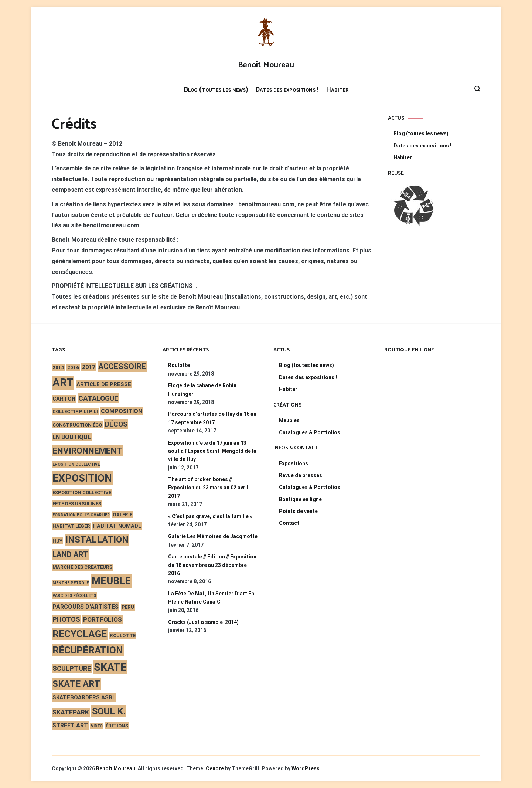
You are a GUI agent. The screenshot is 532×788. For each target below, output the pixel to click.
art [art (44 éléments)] (63, 383)
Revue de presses (301, 475)
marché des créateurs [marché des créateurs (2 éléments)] (82, 567)
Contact (289, 523)
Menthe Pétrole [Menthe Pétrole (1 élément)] (71, 583)
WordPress (306, 768)
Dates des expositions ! (287, 89)
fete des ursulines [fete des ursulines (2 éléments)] (77, 504)
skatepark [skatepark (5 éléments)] (71, 712)
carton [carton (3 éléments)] (64, 399)
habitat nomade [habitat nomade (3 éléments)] (117, 526)
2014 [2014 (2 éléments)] (58, 368)
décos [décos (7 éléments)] (116, 424)
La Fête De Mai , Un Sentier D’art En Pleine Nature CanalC (211, 598)
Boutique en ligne (300, 499)
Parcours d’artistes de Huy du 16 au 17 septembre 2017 (212, 418)
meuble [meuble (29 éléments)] (111, 581)
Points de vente (298, 511)
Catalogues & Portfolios (310, 432)
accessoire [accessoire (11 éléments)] (122, 366)
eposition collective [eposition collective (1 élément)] (76, 464)
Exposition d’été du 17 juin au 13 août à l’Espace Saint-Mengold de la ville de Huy (212, 451)
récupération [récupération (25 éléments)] (88, 650)
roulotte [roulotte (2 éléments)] (123, 636)
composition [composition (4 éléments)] (122, 411)
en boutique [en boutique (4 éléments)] (72, 437)
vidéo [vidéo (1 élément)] (97, 726)
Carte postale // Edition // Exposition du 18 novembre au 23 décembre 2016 (212, 565)
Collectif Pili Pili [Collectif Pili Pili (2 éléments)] (75, 412)
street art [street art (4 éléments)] (70, 725)
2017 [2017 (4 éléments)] (89, 367)
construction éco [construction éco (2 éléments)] (77, 425)
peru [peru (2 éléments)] (128, 607)
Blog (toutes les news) (216, 89)
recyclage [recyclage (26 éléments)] (80, 634)
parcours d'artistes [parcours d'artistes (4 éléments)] (86, 607)
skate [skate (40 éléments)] (110, 667)
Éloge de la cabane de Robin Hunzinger (202, 390)
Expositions (294, 463)
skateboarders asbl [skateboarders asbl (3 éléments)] (84, 697)
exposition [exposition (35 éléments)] (82, 478)
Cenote (215, 768)
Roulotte (179, 365)
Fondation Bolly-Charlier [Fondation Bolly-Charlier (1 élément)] (81, 515)
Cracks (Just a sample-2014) (203, 622)
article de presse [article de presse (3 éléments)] (104, 384)
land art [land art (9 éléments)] (70, 554)
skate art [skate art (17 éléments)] (76, 684)
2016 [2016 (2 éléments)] (73, 368)
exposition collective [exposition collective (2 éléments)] (82, 492)
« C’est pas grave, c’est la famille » (210, 516)
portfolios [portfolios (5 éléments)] (103, 619)
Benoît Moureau (266, 65)
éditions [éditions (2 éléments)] (117, 726)
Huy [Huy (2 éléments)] (57, 541)
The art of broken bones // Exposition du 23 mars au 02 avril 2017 (208, 488)
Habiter (337, 89)
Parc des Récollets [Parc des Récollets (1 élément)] (74, 596)
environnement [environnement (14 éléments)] (87, 451)
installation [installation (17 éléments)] (97, 540)
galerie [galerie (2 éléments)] (122, 515)
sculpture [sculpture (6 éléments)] (72, 668)
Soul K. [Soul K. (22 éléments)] (109, 711)
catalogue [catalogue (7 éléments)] (98, 398)
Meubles (289, 420)
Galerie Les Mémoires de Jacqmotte (213, 536)
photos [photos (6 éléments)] (66, 619)
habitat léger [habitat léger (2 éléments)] (71, 526)
